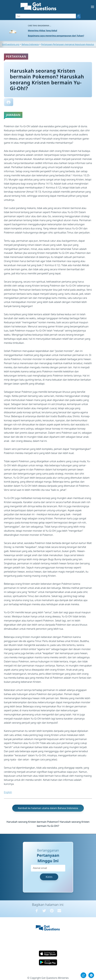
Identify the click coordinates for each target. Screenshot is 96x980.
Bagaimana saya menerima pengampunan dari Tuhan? (56, 36)
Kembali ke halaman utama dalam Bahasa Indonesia (48, 808)
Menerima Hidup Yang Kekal (43, 30)
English (8, 792)
